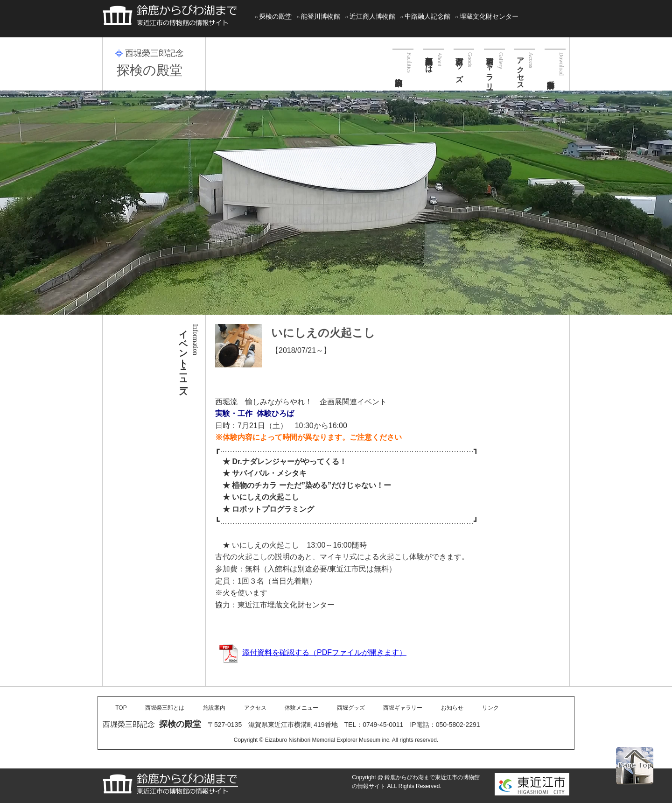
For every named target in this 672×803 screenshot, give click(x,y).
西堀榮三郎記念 (154, 53)
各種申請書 (555, 62)
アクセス (521, 69)
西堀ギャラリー (490, 69)
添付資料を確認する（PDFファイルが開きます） (313, 652)
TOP (121, 708)
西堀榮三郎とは (429, 61)
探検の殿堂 (275, 16)
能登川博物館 (321, 16)
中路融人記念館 (427, 16)
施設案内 (403, 61)
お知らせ (452, 708)
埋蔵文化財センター (489, 16)
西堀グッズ (459, 65)
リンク (490, 708)
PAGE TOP (635, 766)
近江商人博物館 (372, 16)
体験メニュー (301, 708)
